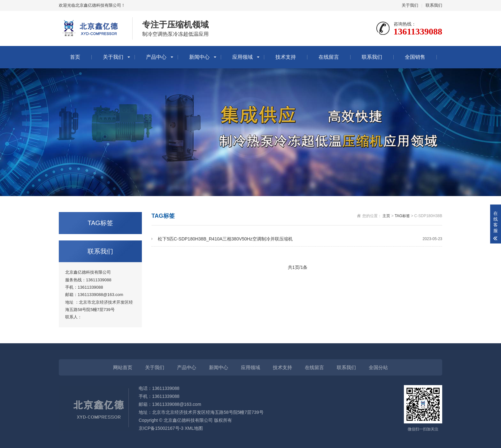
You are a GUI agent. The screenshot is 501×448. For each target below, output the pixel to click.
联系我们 (434, 5)
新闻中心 (199, 57)
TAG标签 (402, 216)
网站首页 (123, 367)
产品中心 (156, 57)
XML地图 (194, 428)
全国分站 (378, 367)
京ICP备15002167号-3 (161, 428)
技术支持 (286, 57)
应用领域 (243, 57)
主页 (386, 216)
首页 (75, 57)
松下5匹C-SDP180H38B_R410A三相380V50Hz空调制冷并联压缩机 (300, 239)
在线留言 (329, 57)
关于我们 (410, 5)
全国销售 (415, 57)
